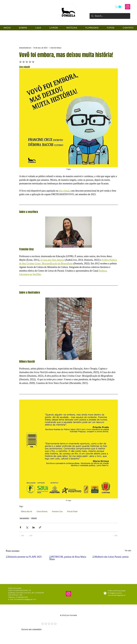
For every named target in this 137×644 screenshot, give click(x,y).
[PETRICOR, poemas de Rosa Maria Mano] (69, 566)
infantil (34, 518)
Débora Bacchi (27, 511)
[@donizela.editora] (128, 7)
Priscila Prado (72, 511)
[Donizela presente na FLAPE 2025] (25, 566)
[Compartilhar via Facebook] (20, 527)
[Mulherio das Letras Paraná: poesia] (112, 566)
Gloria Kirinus (42, 511)
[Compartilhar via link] (40, 527)
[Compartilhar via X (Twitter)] (27, 527)
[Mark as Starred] (105, 593)
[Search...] (110, 16)
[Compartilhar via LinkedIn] (34, 527)
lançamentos (24, 518)
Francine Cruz (57, 511)
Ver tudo (128, 551)
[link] (118, 7)
